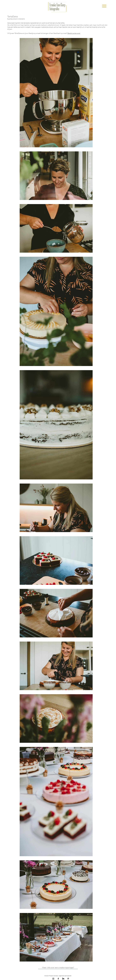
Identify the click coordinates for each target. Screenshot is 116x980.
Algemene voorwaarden (65, 976)
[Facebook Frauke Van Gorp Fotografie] (58, 979)
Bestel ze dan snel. (74, 33)
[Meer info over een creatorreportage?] (58, 968)
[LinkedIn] (63, 979)
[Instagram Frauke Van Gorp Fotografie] (53, 979)
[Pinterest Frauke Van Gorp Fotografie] (68, 979)
